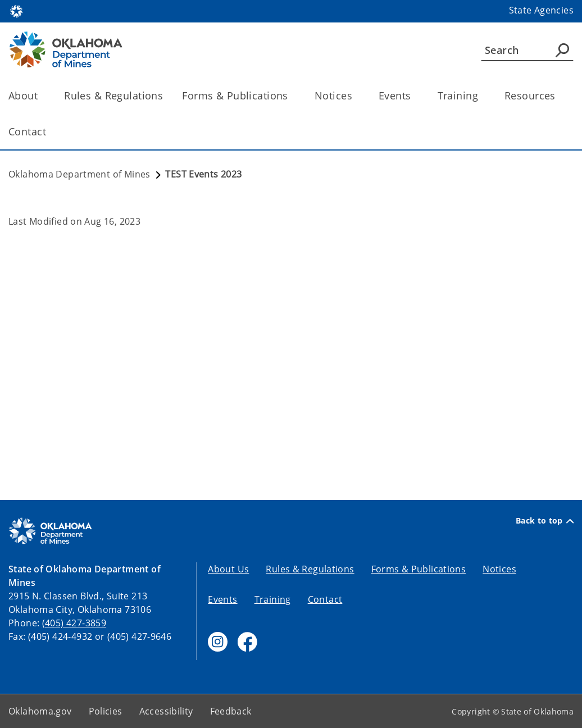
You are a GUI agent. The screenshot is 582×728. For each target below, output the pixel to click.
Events (222, 599)
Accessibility (166, 711)
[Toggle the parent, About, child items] (41, 96)
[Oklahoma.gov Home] (16, 10)
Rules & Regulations (113, 95)
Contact (325, 599)
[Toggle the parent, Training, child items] (482, 96)
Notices (499, 569)
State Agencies (541, 10)
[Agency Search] (562, 50)
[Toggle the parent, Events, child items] (415, 96)
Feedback (231, 711)
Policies (106, 711)
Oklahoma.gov (40, 711)
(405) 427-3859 (74, 623)
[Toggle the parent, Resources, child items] (559, 96)
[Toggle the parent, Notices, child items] (356, 96)
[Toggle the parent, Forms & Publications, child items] (292, 96)
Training (273, 599)
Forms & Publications (419, 569)
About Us (228, 569)
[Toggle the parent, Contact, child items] (50, 132)
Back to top (545, 521)
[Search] (527, 50)
